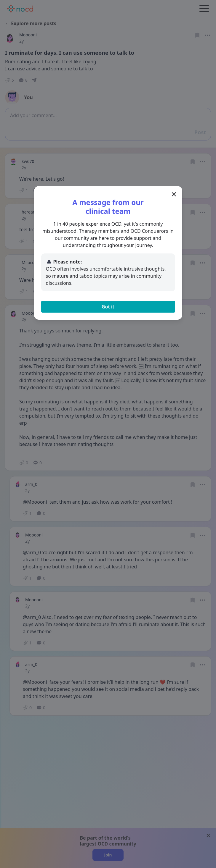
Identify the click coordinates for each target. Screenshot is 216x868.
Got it (108, 307)
